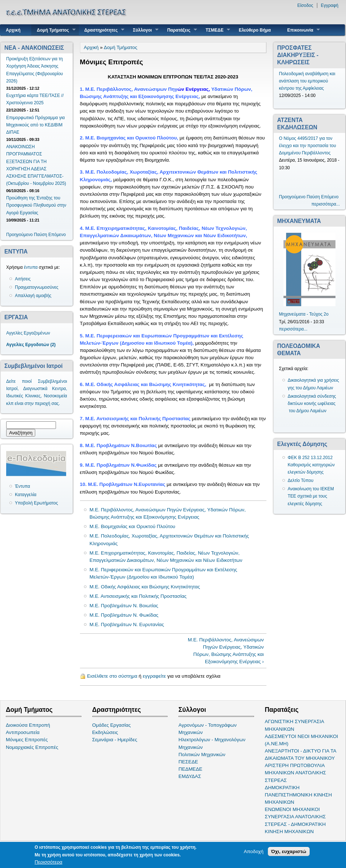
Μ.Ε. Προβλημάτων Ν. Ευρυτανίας (127, 624)
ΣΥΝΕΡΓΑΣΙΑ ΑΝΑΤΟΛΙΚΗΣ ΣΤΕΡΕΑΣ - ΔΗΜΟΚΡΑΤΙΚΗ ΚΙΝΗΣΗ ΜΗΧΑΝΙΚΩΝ (295, 824)
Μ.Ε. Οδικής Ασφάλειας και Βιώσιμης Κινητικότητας (145, 587)
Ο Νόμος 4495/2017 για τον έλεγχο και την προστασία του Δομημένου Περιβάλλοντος (308, 146)
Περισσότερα (48, 862)
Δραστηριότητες (102, 30)
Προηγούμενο (19, 235)
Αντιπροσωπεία (23, 732)
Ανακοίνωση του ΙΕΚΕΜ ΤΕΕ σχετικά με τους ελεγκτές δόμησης (311, 496)
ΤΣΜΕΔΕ (215, 30)
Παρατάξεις (179, 30)
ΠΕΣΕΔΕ (188, 762)
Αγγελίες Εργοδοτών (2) (31, 345)
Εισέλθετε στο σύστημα (112, 676)
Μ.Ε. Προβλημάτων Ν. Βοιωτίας (124, 606)
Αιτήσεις (23, 279)
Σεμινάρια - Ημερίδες (115, 740)
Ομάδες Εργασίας (112, 725)
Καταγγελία (26, 495)
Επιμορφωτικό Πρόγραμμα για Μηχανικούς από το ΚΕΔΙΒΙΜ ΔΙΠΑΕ (35, 125)
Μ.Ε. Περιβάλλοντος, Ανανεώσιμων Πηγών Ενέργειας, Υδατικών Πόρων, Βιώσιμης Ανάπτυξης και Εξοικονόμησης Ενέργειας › (226, 651)
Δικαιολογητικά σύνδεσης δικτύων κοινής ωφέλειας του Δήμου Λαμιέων (312, 403)
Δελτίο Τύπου (301, 480)
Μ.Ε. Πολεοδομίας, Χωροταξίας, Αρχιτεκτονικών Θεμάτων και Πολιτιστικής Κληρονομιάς (169, 540)
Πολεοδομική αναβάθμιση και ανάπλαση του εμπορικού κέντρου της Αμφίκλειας (307, 81)
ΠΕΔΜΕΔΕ (190, 769)
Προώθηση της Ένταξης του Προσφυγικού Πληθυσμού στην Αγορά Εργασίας (36, 205)
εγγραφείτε (154, 676)
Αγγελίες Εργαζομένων (28, 333)
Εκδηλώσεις (105, 732)
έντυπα (31, 267)
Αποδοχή (254, 851)
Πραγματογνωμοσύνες (37, 287)
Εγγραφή (330, 5)
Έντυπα (23, 486)
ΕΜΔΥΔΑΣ (190, 776)
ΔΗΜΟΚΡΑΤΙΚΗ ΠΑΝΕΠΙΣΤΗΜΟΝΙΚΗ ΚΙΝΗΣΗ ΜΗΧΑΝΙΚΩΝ (299, 795)
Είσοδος (305, 5)
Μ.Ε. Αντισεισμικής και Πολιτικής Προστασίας (138, 596)
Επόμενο (57, 235)
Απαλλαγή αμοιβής (33, 296)
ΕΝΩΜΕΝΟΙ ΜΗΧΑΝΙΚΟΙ (293, 809)
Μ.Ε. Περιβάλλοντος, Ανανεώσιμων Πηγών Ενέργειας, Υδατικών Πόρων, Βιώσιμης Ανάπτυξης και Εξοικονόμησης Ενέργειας (168, 513)
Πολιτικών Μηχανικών (202, 755)
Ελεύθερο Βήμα (255, 30)
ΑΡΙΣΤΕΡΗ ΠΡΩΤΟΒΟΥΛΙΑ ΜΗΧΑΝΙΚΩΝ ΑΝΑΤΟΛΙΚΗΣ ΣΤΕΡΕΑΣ (295, 773)
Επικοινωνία (301, 30)
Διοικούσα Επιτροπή (28, 725)
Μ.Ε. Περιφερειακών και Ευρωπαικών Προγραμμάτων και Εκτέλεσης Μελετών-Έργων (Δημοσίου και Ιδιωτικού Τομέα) (163, 573)
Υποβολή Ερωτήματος (36, 503)
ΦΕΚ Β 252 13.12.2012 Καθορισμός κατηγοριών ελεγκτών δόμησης (311, 465)
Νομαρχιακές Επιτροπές (32, 747)
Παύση (40, 235)
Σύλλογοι (143, 30)
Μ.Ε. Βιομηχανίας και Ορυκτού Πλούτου (132, 526)
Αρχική (13, 30)
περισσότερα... (326, 204)
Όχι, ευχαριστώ (289, 851)
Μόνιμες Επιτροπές (27, 740)
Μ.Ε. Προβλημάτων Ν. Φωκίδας (124, 615)
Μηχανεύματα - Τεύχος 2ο (304, 314)
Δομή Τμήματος (53, 30)
